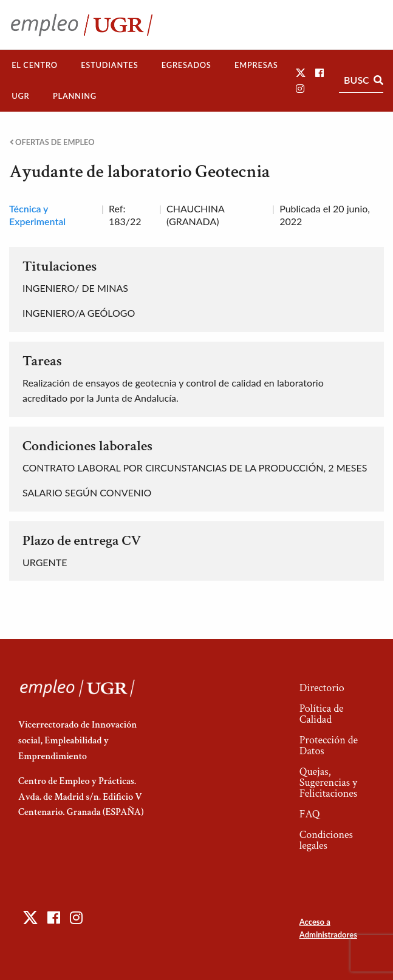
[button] (301, 73)
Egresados (186, 65)
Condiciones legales (326, 840)
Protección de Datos (329, 745)
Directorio (322, 688)
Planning (75, 96)
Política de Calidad (322, 714)
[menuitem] (35, 65)
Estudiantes (109, 65)
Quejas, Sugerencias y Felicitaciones (328, 782)
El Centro (35, 65)
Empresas (256, 65)
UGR (20, 96)
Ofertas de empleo (52, 142)
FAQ (310, 814)
